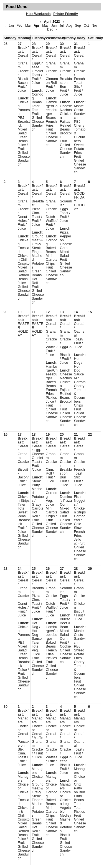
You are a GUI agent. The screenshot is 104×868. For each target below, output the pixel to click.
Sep (78, 26)
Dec (50, 29)
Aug (69, 26)
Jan (11, 26)
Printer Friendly (66, 14)
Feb (20, 26)
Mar (28, 26)
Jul (61, 26)
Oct (86, 26)
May (45, 26)
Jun (54, 26)
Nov (94, 26)
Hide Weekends (38, 14)
